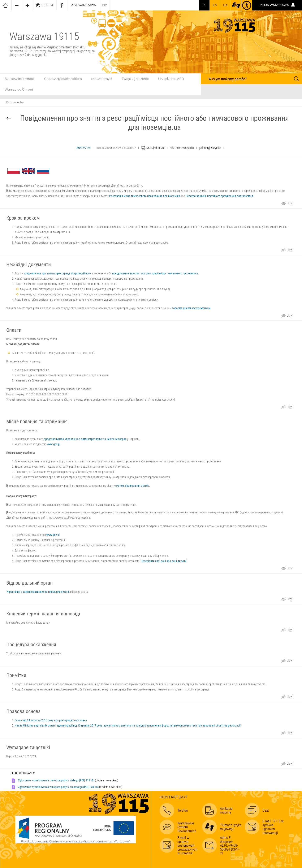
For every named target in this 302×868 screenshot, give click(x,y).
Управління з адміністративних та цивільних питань (38, 592)
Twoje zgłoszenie (135, 79)
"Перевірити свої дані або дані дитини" (163, 561)
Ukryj (289, 204)
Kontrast (45, 5)
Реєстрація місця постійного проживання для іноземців (220, 196)
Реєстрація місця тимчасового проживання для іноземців (145, 196)
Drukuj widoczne (156, 148)
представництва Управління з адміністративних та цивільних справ (85, 439)
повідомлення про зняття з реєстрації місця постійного (57, 273)
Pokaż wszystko (185, 148)
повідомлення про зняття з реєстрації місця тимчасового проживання (155, 273)
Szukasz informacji (20, 79)
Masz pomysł (102, 79)
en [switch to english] (215, 5)
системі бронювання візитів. (133, 486)
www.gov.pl (54, 444)
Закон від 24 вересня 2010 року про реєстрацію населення (51, 720)
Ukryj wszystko (213, 148)
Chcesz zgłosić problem (63, 79)
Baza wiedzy (15, 102)
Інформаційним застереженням (191, 308)
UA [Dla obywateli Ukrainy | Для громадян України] (225, 5)
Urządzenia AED (171, 79)
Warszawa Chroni (19, 90)
